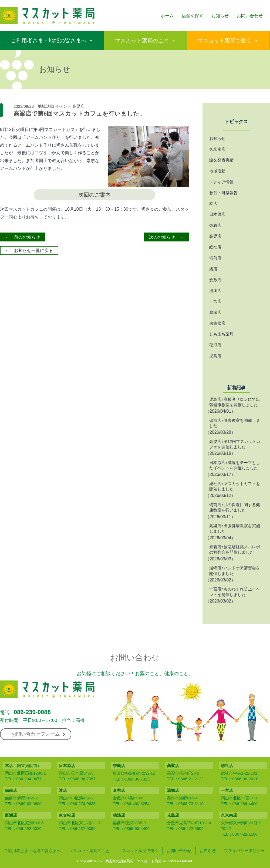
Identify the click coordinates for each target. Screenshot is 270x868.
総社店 (215, 247)
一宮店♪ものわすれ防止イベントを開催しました (235, 592)
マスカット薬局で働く (225, 41)
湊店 (213, 269)
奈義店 (215, 225)
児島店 (215, 356)
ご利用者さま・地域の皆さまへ (49, 41)
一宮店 (215, 301)
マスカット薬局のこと (142, 41)
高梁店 (78, 106)
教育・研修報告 (223, 193)
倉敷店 (215, 280)
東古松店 (217, 323)
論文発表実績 (221, 160)
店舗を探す (193, 16)
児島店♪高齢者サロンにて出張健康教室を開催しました (235, 402)
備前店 (215, 258)
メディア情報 (221, 182)
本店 (213, 203)
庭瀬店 (215, 312)
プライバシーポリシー (244, 851)
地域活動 (46, 106)
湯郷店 (215, 290)
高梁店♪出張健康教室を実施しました (235, 528)
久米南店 (217, 149)
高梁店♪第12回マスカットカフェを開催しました (235, 444)
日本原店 (217, 214)
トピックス (236, 122)
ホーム (167, 16)
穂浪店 (215, 345)
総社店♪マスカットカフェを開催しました (235, 486)
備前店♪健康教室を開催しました (235, 423)
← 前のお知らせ (23, 237)
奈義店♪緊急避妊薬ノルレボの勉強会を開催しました (235, 549)
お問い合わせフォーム (38, 734)
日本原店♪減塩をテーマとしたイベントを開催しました (235, 465)
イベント (63, 106)
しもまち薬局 (221, 334)
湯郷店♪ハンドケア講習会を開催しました (235, 571)
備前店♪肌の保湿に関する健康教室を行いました (235, 507)
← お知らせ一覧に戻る (29, 250)
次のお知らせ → (166, 237)
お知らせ (220, 16)
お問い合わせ (250, 16)
